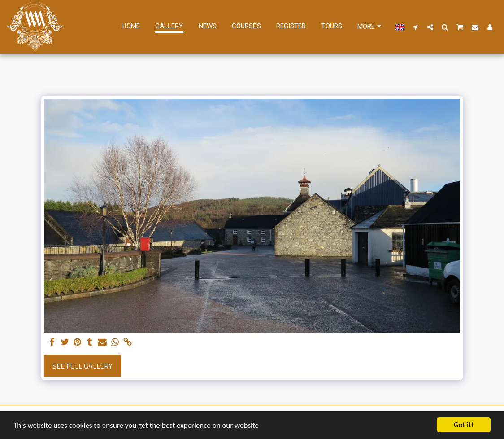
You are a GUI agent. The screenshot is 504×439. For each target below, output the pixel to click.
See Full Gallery (83, 366)
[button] (415, 27)
